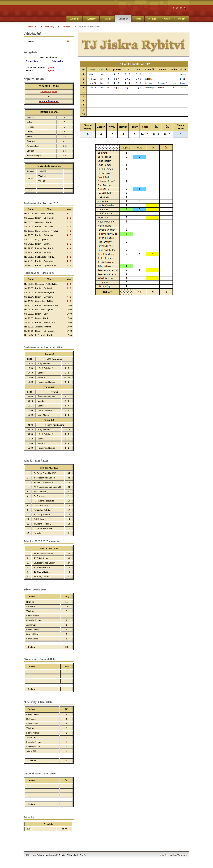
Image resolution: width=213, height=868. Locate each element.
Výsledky (91, 19)
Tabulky (107, 19)
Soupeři (67, 27)
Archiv (167, 19)
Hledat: (31, 41)
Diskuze (152, 19)
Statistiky (123, 19)
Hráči (138, 19)
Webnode (182, 855)
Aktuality (74, 19)
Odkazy (182, 19)
